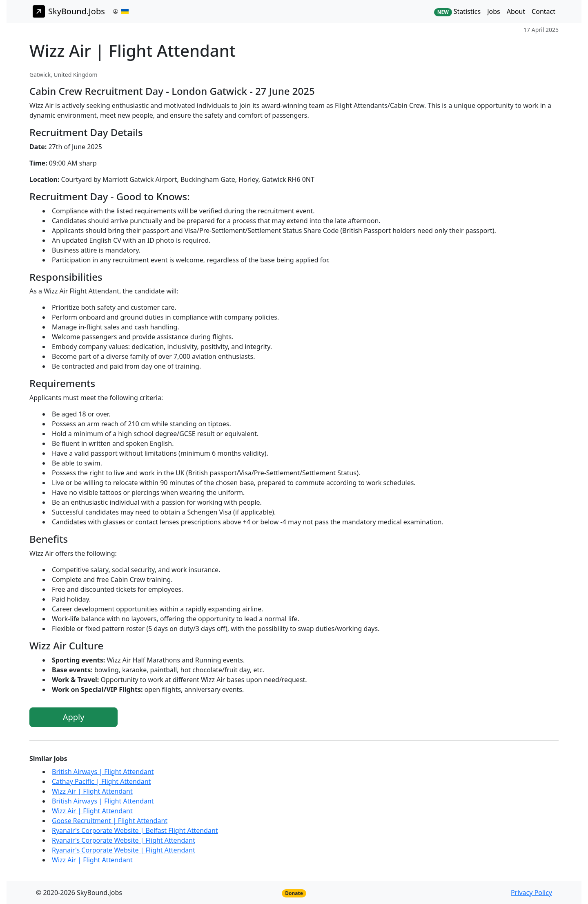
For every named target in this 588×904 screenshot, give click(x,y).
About (516, 11)
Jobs (494, 11)
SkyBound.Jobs (69, 11)
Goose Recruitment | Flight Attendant (110, 821)
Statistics (457, 12)
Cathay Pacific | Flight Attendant (101, 781)
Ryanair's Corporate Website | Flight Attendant (124, 840)
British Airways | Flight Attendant (103, 772)
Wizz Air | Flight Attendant (92, 791)
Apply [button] (74, 717)
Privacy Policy (531, 893)
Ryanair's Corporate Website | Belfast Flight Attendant (135, 830)
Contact (543, 11)
